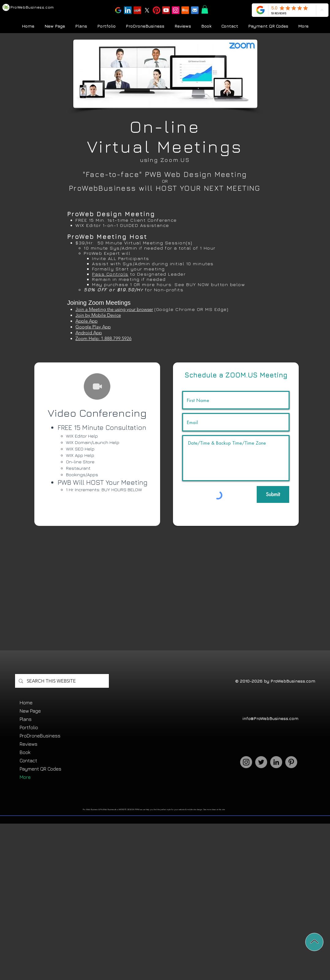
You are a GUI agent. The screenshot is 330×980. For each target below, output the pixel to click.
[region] (97, 444)
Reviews (29, 744)
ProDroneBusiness (40, 736)
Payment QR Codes (40, 769)
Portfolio (29, 727)
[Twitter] (261, 762)
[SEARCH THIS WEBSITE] (61, 681)
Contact (28, 760)
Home (26, 702)
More (25, 777)
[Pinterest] (291, 762)
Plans (26, 719)
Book (25, 752)
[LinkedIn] (276, 762)
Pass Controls (110, 274)
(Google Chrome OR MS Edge (191, 309)
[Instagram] (246, 762)
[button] (156, 11)
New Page (30, 711)
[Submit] (273, 494)
